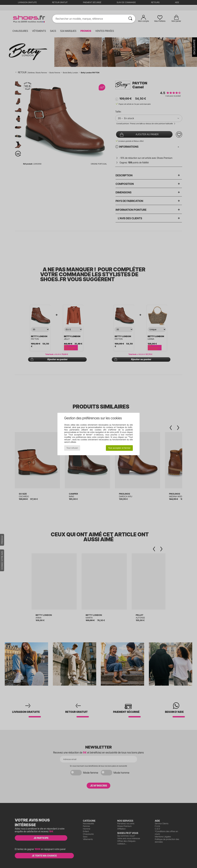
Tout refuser (72, 448)
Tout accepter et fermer (119, 448)
